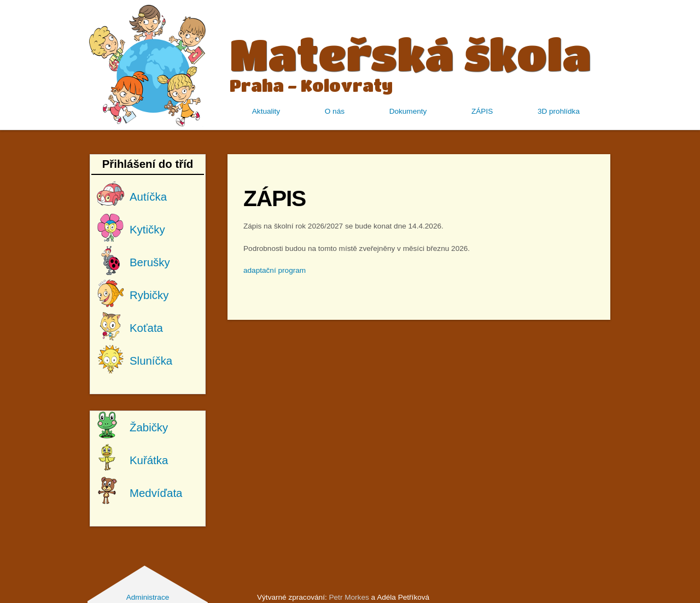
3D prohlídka (559, 111)
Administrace (148, 597)
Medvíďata (156, 493)
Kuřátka (149, 460)
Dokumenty (408, 111)
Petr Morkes (349, 597)
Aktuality (266, 111)
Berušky (150, 262)
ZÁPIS (482, 111)
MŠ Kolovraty (148, 65)
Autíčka (148, 197)
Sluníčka (151, 361)
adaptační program (275, 270)
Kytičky (147, 230)
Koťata (146, 328)
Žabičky (149, 428)
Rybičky (149, 295)
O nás (335, 111)
